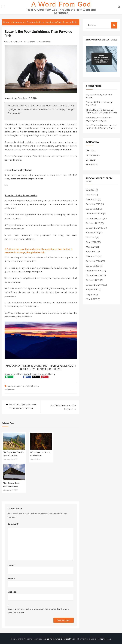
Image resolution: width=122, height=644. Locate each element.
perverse (12, 386)
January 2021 (92, 209)
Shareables (31, 42)
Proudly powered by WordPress (59, 638)
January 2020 (93, 266)
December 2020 (94, 214)
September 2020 (95, 228)
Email (11, 578)
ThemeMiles (105, 638)
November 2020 (94, 218)
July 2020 (91, 237)
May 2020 (91, 247)
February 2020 (93, 261)
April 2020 (91, 252)
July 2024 (91, 190)
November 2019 (94, 275)
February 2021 (93, 204)
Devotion (91, 150)
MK (7, 42)
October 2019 (93, 280)
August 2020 (92, 233)
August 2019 (92, 290)
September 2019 (94, 285)
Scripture (91, 160)
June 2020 (91, 242)
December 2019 (94, 271)
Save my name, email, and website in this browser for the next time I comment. (38, 610)
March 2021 (92, 199)
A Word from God (61, 4)
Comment (14, 523)
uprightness (10, 390)
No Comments (45, 42)
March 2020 (92, 256)
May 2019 (91, 294)
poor (19, 386)
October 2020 (93, 223)
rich (36, 386)
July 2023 (91, 195)
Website (12, 591)
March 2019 (92, 299)
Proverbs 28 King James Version (21, 195)
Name (12, 564)
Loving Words (93, 155)
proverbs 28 (28, 386)
